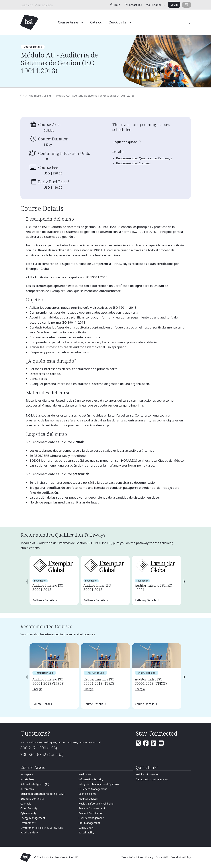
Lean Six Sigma (87, 794)
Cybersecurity (28, 813)
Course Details (42, 704)
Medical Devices (88, 799)
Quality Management (91, 818)
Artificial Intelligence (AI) (35, 784)
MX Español (154, 5)
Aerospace (27, 774)
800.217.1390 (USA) (39, 748)
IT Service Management (93, 789)
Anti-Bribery (27, 779)
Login (174, 5)
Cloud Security (29, 808)
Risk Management (89, 823)
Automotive (28, 789)
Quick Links (118, 22)
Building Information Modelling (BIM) (42, 794)
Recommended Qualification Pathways (144, 158)
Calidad (49, 130)
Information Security (91, 779)
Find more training (40, 96)
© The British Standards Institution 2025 (56, 857)
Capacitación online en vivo (152, 779)
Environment (28, 823)
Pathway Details (43, 600)
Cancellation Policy (181, 857)
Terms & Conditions (132, 857)
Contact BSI (133, 5)
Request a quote (125, 142)
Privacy (150, 857)
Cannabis (26, 804)
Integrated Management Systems (99, 784)
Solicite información (147, 774)
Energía (37, 689)
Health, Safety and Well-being (96, 804)
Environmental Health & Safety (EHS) (42, 828)
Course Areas (69, 22)
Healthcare (85, 774)
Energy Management (33, 818)
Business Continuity (32, 799)
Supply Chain (86, 828)
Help (115, 5)
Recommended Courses (133, 163)
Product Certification (91, 813)
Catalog (96, 22)
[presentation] (27, 582)
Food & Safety (29, 832)
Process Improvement (92, 808)
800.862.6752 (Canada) (42, 754)
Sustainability (86, 832)
